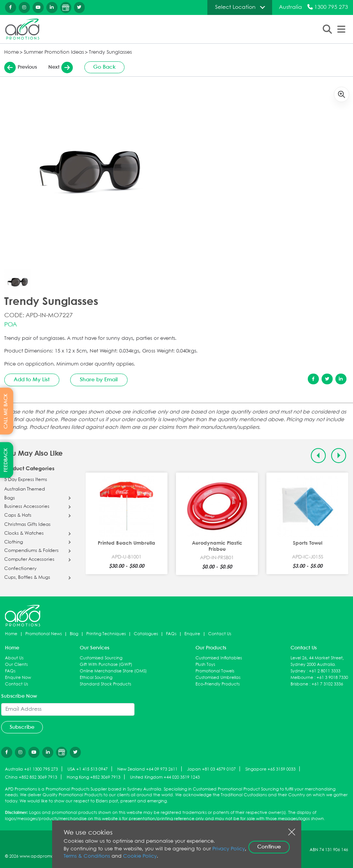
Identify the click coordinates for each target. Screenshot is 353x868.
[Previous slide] (318, 455)
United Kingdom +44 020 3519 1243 (165, 777)
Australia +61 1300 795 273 (31, 769)
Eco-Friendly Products (218, 684)
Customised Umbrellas (218, 678)
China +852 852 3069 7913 (31, 777)
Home (11, 52)
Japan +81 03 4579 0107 (211, 769)
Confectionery (20, 569)
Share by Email (99, 380)
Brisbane (299, 684)
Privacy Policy (229, 849)
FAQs (171, 634)
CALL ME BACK (6, 411)
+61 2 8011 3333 (325, 671)
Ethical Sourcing (96, 678)
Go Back (104, 67)
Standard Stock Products (105, 684)
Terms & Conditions (87, 856)
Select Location (235, 7)
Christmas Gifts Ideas (27, 525)
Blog (74, 634)
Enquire (192, 634)
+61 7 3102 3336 (327, 684)
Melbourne (302, 678)
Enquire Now (18, 678)
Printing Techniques (106, 634)
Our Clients (16, 665)
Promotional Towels (215, 671)
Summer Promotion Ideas (54, 52)
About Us (14, 658)
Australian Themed (25, 489)
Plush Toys (205, 665)
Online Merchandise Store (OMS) (113, 671)
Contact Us (220, 634)
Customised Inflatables (219, 658)
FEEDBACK (6, 460)
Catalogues (146, 634)
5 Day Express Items (26, 480)
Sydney (298, 671)
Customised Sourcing (101, 658)
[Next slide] (339, 455)
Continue (269, 847)
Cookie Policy (140, 856)
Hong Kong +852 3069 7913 (94, 777)
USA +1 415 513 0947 (88, 769)
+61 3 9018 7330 (332, 678)
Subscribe (22, 727)
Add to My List (32, 380)
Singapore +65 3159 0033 (270, 769)
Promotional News (44, 634)
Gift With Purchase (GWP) (106, 665)
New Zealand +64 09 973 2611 (147, 769)
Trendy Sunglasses (110, 52)
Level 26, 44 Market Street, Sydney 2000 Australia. (317, 661)
